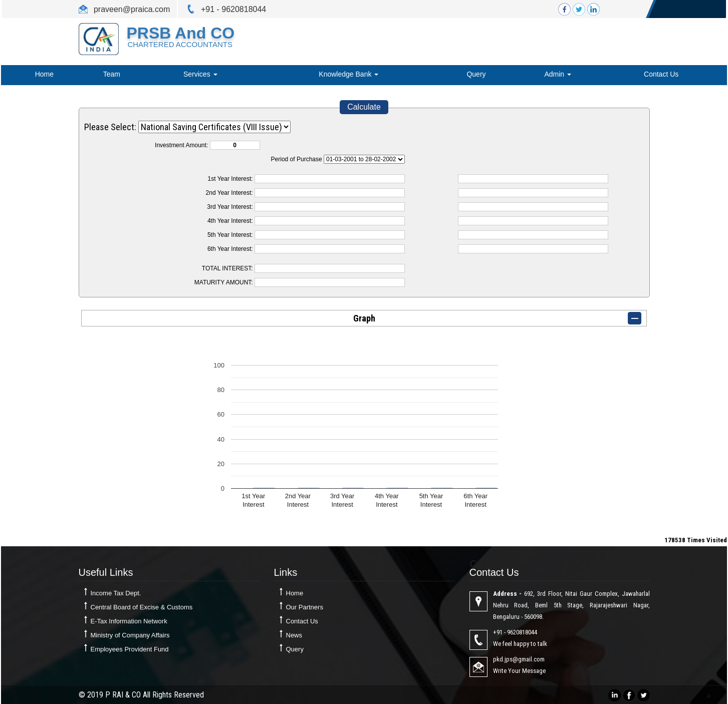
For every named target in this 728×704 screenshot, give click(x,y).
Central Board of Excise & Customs (142, 607)
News (294, 635)
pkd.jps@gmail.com (519, 659)
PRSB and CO (180, 33)
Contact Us (661, 74)
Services (200, 74)
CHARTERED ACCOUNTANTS (180, 44)
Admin (558, 74)
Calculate (364, 107)
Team (112, 74)
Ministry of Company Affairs (130, 635)
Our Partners (305, 607)
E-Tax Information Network (129, 621)
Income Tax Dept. (116, 593)
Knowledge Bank (348, 74)
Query (476, 74)
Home (44, 74)
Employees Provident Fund (130, 649)
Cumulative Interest (364, 159)
